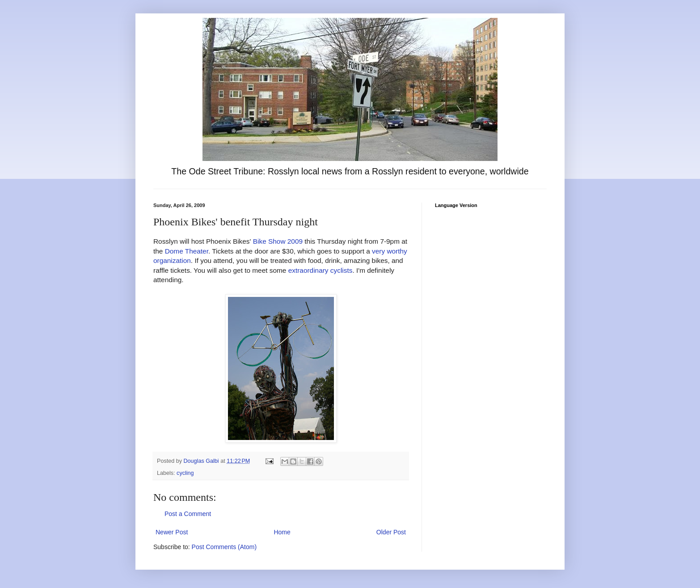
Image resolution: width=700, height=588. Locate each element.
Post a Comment (188, 514)
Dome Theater (187, 251)
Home (282, 532)
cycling (185, 473)
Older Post (391, 532)
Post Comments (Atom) (224, 547)
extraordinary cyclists (320, 270)
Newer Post (172, 532)
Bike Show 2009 (278, 241)
